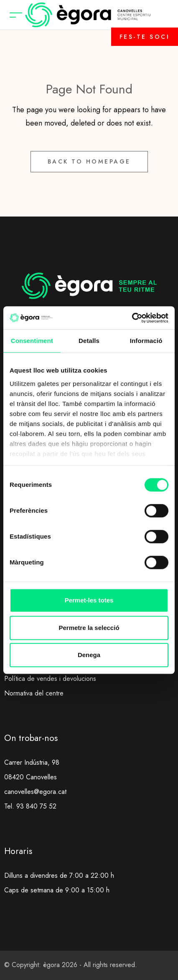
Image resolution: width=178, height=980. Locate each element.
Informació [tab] (146, 341)
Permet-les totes (89, 600)
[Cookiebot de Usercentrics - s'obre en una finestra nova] (132, 318)
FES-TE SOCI (145, 37)
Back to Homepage (89, 161)
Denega (89, 655)
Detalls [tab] (89, 341)
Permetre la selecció (89, 628)
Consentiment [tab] (32, 341)
